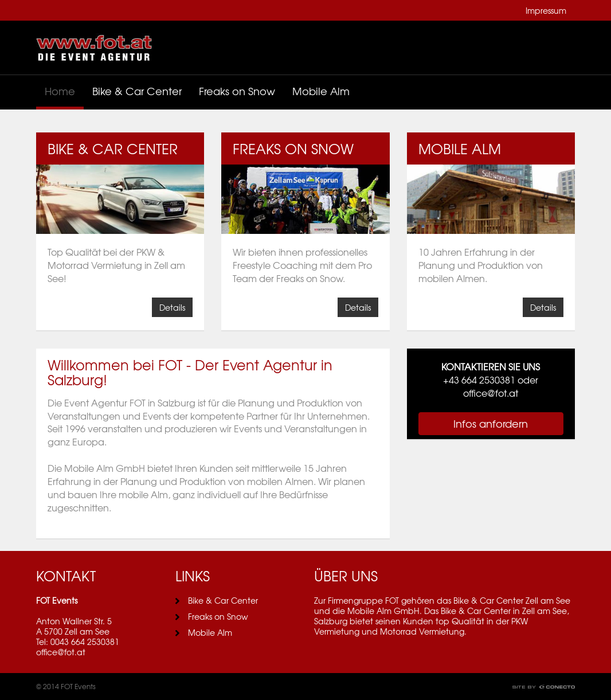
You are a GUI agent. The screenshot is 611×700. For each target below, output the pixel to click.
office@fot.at (61, 652)
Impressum (546, 10)
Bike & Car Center (137, 91)
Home (60, 91)
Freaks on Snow (237, 91)
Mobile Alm (321, 91)
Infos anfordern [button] (491, 423)
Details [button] (172, 307)
